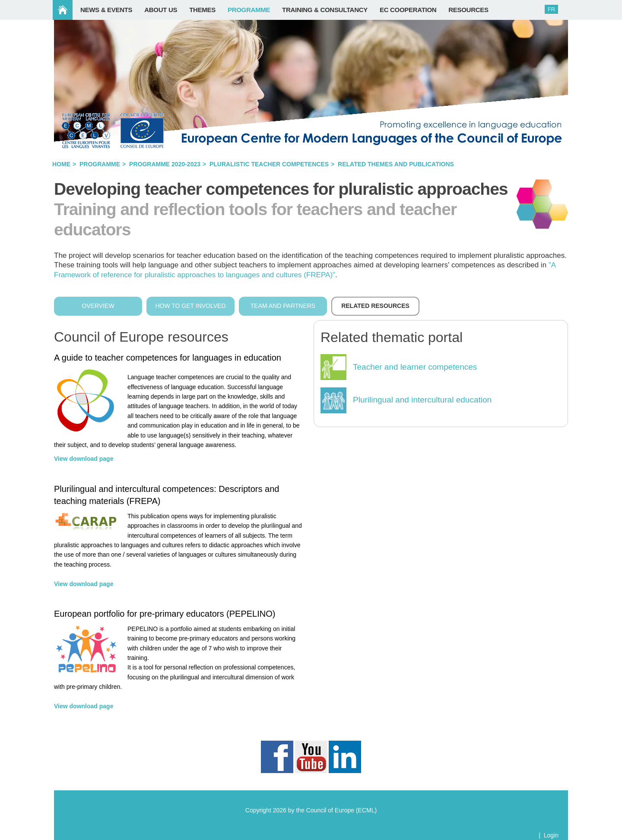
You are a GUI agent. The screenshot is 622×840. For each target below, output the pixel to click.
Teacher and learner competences (415, 367)
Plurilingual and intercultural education (422, 400)
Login (551, 835)
